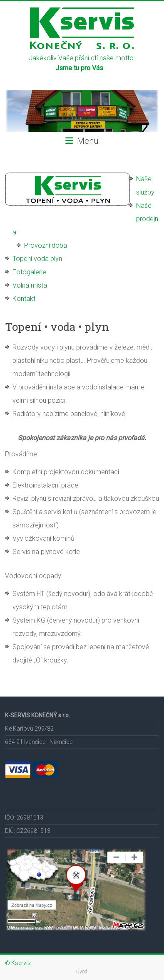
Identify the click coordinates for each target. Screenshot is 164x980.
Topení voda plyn (37, 259)
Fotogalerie (29, 272)
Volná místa (30, 285)
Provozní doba (46, 245)
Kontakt (24, 299)
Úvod (82, 972)
